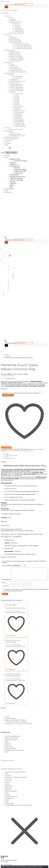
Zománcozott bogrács (17, 58)
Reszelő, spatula (19, 112)
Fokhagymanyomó (16, 84)
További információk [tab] (11, 455)
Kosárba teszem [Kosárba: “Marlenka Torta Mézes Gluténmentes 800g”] (11, 684)
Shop (6, 145)
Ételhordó (18, 108)
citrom (11, 451)
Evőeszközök (19, 78)
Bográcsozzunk (10, 50)
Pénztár (7, 799)
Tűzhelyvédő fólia (20, 126)
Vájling (12, 185)
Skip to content (6, 2)
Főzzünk (7, 34)
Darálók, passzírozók (16, 86)
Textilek (12, 132)
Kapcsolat (8, 192)
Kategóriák (4, 13)
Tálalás (12, 75)
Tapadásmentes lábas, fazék (23, 48)
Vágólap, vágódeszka (16, 87)
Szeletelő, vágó (19, 123)
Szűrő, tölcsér (19, 94)
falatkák (17, 451)
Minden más (9, 131)
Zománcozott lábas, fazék (23, 45)
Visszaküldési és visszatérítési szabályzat (18, 727)
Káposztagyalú (19, 120)
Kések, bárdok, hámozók (17, 81)
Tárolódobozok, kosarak (17, 136)
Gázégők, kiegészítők (16, 70)
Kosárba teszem (8, 395)
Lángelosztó (18, 115)
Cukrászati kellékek (16, 22)
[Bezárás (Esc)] (7, 860)
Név (4, 586)
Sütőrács (17, 103)
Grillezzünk (8, 62)
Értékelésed (7, 569)
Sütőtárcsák (13, 66)
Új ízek (7, 142)
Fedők (16, 95)
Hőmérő (17, 100)
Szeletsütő (13, 21)
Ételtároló (18, 109)
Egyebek (12, 92)
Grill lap (12, 64)
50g (8, 451)
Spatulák (17, 25)
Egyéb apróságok (15, 134)
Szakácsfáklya (19, 30)
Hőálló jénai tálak (20, 171)
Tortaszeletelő (19, 31)
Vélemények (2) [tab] (10, 458)
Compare (8, 143)
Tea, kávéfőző (19, 106)
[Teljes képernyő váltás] (3, 860)
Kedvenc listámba (11, 795)
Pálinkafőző (13, 38)
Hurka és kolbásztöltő (16, 89)
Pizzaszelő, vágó (20, 125)
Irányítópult (9, 790)
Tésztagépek (14, 80)
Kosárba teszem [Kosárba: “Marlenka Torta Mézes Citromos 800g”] (11, 650)
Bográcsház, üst (15, 52)
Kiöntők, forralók (15, 39)
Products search (10, 5)
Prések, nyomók (15, 83)
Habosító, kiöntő (20, 111)
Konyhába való (9, 73)
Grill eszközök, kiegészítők (18, 72)
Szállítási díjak (9, 189)
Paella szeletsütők (15, 69)
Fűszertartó (18, 114)
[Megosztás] (5, 860)
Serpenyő (13, 19)
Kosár (7, 797)
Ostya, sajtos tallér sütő (17, 33)
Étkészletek (18, 76)
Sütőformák (18, 28)
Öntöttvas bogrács (15, 61)
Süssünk (7, 16)
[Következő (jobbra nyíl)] (3, 862)
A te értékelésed (8, 566)
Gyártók (7, 788)
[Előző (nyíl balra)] (2, 862)
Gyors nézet (21, 617)
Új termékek (9, 140)
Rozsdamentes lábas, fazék (23, 47)
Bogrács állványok (15, 55)
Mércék (17, 24)
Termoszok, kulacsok (16, 129)
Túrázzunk (8, 128)
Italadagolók (18, 117)
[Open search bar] (6, 238)
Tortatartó (18, 27)
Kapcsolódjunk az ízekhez (9, 10)
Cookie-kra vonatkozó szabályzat (16, 726)
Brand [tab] (7, 457)
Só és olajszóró (19, 122)
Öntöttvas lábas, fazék (21, 44)
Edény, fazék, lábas (16, 42)
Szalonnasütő (14, 67)
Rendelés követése (11, 800)
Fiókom (7, 720)
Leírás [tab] (6, 454)
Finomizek (8, 783)
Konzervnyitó (19, 118)
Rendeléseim (9, 802)
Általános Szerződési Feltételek (15, 724)
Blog (6, 191)
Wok (11, 36)
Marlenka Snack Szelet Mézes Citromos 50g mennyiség (20, 393)
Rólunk (7, 804)
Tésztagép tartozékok (17, 90)
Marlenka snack (25, 451)
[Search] (6, 7)
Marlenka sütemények (12, 137)
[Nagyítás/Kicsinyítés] (2, 860)
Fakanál (17, 98)
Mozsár (17, 97)
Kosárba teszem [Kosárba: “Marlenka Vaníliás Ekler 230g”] (11, 617)
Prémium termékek (11, 139)
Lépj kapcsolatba (10, 722)
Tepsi (11, 17)
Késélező (17, 104)
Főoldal (7, 156)
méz (32, 451)
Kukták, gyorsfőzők (16, 41)
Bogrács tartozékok (16, 56)
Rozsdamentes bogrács (17, 59)
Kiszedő (17, 101)
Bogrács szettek (15, 53)
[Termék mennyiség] (41, 393)
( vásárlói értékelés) (7, 376)
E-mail (5, 590)
